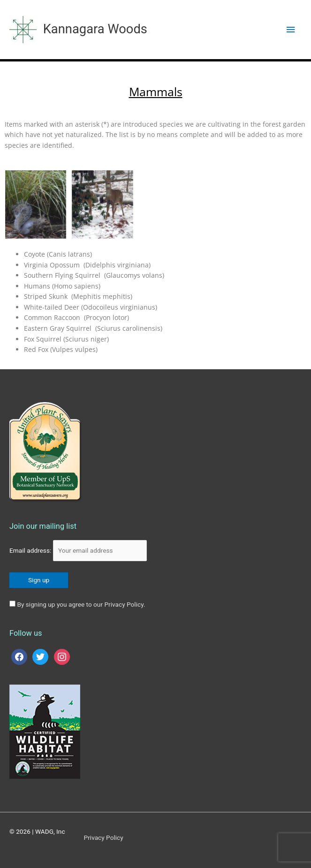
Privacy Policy (104, 838)
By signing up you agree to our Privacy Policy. (81, 604)
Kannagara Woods (95, 29)
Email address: (78, 550)
